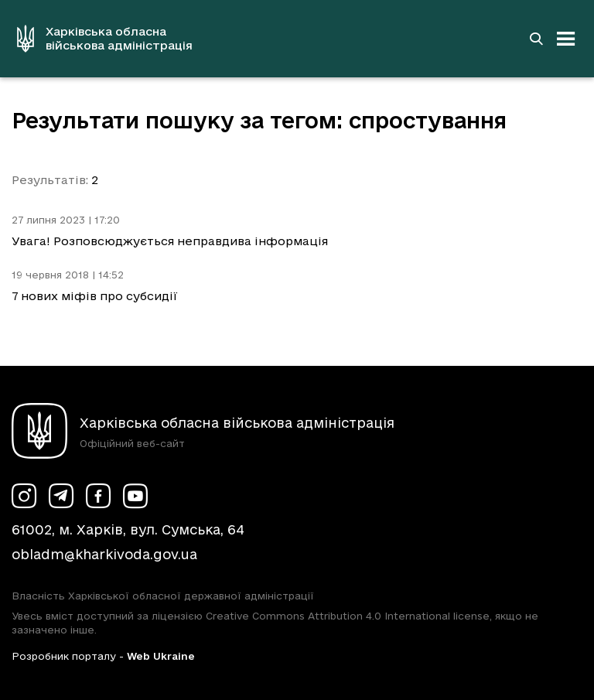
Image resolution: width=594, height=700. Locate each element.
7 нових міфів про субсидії (95, 296)
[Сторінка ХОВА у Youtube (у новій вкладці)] (135, 496)
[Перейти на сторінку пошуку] (536, 39)
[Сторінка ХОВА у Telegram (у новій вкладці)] (61, 496)
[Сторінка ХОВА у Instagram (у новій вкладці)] (24, 496)
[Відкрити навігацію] (566, 39)
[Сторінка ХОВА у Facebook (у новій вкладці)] (98, 496)
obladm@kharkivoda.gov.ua (104, 554)
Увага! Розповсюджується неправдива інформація (170, 241)
